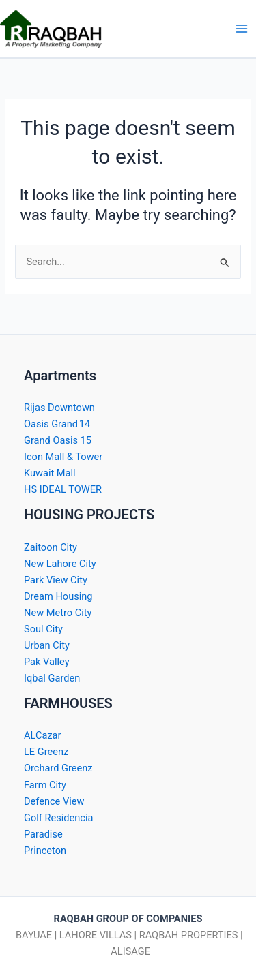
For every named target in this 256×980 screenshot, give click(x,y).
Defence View (54, 801)
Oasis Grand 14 (57, 424)
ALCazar (42, 735)
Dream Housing (58, 596)
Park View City (56, 580)
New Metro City (58, 613)
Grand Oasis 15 (58, 440)
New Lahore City (60, 564)
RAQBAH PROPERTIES (189, 935)
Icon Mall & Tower (63, 457)
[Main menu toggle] (242, 29)
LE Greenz (46, 752)
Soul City (43, 629)
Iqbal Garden (52, 678)
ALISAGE (129, 951)
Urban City (47, 645)
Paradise (43, 834)
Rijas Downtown (59, 408)
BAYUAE (34, 935)
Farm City (45, 785)
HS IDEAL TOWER (63, 489)
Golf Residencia (58, 818)
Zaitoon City (51, 547)
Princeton (45, 851)
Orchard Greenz (58, 768)
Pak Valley (47, 662)
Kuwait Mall (50, 473)
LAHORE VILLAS (96, 935)
